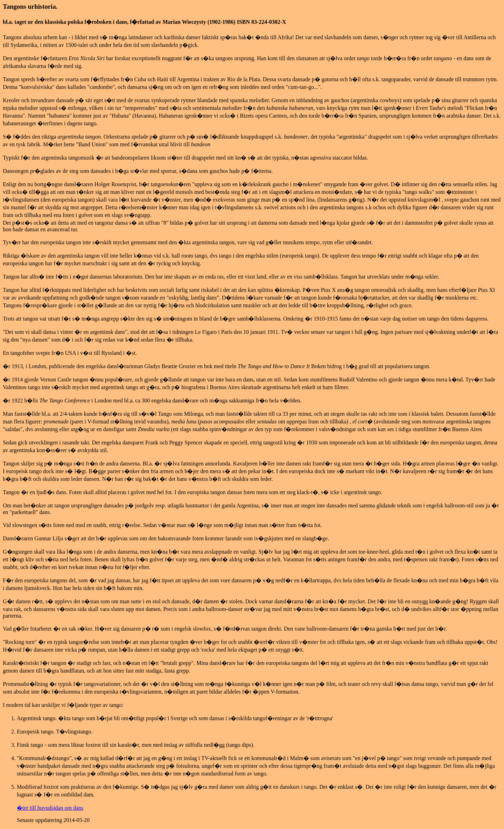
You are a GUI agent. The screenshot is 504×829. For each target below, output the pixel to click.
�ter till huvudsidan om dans (50, 808)
